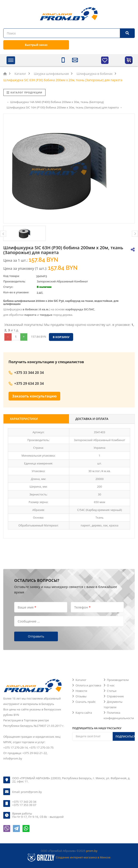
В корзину (61, 337)
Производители (118, 680)
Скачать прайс (86, 702)
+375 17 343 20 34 (24, 802)
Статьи (112, 691)
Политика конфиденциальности (119, 715)
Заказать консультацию (34, 396)
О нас (111, 685)
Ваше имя (27, 607)
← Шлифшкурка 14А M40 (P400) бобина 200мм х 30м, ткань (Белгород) (55, 102)
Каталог (81, 680)
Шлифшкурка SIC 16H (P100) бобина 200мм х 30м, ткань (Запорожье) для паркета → (64, 107)
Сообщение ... (29, 621)
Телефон (82, 607)
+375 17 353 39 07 (24, 805)
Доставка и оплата (92, 419)
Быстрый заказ (36, 45)
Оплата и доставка (88, 685)
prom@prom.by (31, 792)
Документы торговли (113, 704)
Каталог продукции (24, 92)
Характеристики (24, 419)
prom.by (92, 851)
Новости (81, 691)
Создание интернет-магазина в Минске (83, 857)
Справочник (116, 696)
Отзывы (81, 696)
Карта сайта (84, 713)
